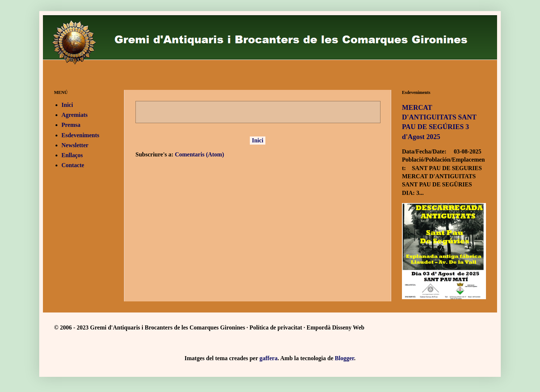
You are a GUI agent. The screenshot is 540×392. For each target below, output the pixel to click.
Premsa (71, 125)
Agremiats (75, 115)
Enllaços (72, 155)
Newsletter (75, 145)
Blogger (345, 358)
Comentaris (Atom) (199, 154)
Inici (257, 140)
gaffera (269, 358)
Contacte (73, 165)
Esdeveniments (80, 135)
